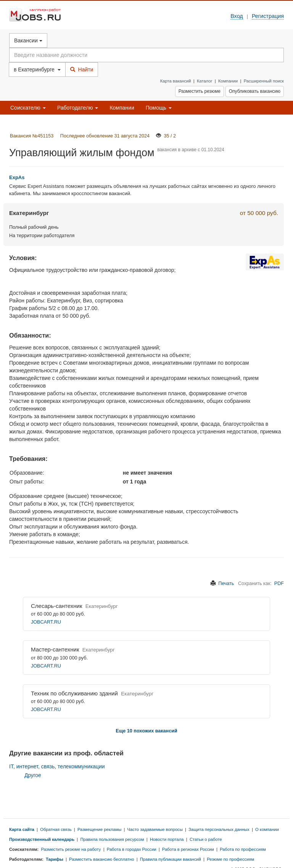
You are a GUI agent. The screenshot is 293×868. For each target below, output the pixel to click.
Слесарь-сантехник (57, 606)
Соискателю (28, 108)
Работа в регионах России (188, 849)
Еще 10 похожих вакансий (146, 731)
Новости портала (167, 839)
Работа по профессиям (243, 849)
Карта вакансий (176, 81)
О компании (267, 829)
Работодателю (78, 108)
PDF (279, 584)
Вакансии (28, 40)
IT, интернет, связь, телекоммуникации (57, 766)
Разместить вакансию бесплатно (101, 859)
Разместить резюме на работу (71, 849)
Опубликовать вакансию (255, 91)
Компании (228, 81)
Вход (237, 16)
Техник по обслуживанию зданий (74, 693)
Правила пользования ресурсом (112, 839)
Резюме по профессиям (230, 859)
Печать (226, 584)
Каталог (205, 81)
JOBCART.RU (46, 622)
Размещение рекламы (99, 829)
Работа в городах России (132, 849)
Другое (33, 775)
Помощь (159, 108)
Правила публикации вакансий (171, 859)
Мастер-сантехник (55, 649)
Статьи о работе (206, 839)
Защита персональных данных (219, 829)
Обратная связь (56, 829)
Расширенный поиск (264, 81)
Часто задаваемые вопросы (155, 829)
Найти (82, 70)
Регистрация (268, 16)
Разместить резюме (200, 91)
